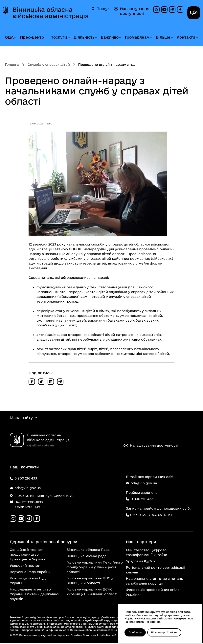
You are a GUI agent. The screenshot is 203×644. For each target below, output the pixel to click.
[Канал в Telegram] (172, 10)
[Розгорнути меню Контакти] (197, 38)
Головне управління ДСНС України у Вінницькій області (92, 592)
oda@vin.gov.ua (141, 483)
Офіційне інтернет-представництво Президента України (28, 555)
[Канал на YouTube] (164, 10)
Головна (12, 64)
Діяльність (84, 37)
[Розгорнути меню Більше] (172, 38)
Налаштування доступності (131, 11)
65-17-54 (165, 515)
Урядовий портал (25, 566)
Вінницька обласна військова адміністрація (51, 13)
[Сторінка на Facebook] (180, 10)
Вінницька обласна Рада (88, 550)
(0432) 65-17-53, (144, 515)
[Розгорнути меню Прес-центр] (45, 38)
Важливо (110, 37)
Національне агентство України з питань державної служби (34, 595)
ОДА (9, 37)
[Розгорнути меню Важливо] (120, 38)
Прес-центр (32, 37)
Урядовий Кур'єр (140, 562)
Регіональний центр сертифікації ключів (156, 570)
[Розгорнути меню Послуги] (69, 38)
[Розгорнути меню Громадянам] (151, 38)
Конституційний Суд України (28, 581)
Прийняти (135, 632)
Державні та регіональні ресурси (44, 542)
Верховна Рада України (30, 572)
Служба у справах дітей (49, 64)
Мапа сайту (21, 418)
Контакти (186, 37)
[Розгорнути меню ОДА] (15, 38)
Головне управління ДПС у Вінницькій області (90, 581)
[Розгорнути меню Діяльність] (96, 38)
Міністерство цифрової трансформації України (147, 553)
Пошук (101, 9)
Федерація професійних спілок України (154, 593)
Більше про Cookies (166, 632)
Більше (163, 37)
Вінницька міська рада (86, 557)
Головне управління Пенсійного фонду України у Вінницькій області (95, 568)
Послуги (59, 37)
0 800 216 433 (140, 499)
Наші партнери (141, 542)
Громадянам (137, 37)
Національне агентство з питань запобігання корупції (154, 581)
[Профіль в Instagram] (156, 10)
